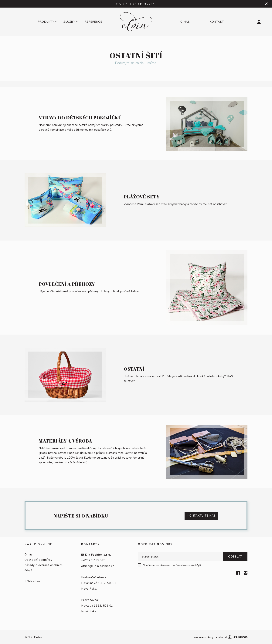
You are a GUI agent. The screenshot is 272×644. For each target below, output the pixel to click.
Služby (69, 22)
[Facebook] (238, 573)
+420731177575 (93, 560)
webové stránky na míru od (221, 637)
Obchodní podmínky (38, 560)
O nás (185, 22)
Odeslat (235, 557)
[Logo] (136, 22)
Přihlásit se (32, 581)
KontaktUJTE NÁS (201, 516)
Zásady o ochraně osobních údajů (44, 568)
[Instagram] (246, 573)
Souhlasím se (169, 565)
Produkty (46, 22)
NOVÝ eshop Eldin (136, 4)
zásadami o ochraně (180, 565)
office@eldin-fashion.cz (98, 566)
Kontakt (217, 22)
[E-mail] (180, 557)
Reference (93, 22)
